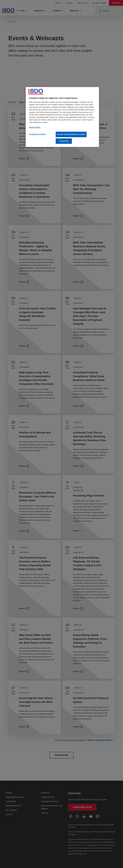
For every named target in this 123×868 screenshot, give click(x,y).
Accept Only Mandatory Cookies (71, 134)
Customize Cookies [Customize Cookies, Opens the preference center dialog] (38, 134)
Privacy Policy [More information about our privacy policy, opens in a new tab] (35, 127)
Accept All (64, 141)
